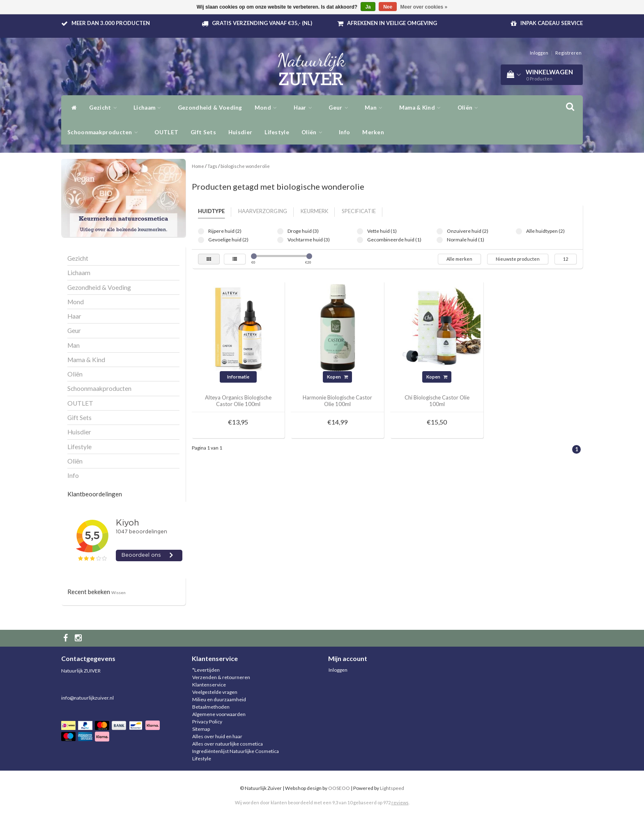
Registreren (568, 53)
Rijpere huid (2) (201, 231)
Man (376, 108)
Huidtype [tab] (211, 211)
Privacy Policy (207, 722)
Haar (305, 108)
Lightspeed (392, 788)
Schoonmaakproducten (105, 132)
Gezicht (105, 108)
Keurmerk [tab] (314, 211)
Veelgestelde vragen (215, 692)
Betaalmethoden (211, 707)
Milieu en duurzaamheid (219, 699)
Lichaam (149, 108)
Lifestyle (277, 132)
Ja (368, 7)
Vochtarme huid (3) (280, 240)
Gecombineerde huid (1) (360, 240)
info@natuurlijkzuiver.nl (87, 698)
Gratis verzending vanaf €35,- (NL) (262, 23)
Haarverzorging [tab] (263, 211)
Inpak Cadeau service (552, 23)
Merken (373, 132)
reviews (400, 802)
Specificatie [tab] (359, 211)
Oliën (314, 132)
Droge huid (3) (280, 231)
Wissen (118, 592)
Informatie (238, 377)
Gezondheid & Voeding (210, 108)
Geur (340, 108)
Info (344, 132)
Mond (268, 108)
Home (198, 166)
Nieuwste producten (518, 259)
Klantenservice (209, 685)
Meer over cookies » (424, 7)
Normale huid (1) (440, 240)
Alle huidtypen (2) (519, 231)
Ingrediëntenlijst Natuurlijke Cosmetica (236, 751)
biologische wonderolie (245, 166)
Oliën (470, 108)
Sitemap (201, 729)
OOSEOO (339, 788)
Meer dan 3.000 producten (111, 23)
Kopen (337, 377)
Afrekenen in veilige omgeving (392, 23)
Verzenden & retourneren (221, 677)
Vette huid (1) (360, 231)
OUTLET (166, 132)
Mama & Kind (422, 108)
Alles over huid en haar (217, 736)
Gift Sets (203, 132)
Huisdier (240, 132)
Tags (212, 166)
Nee (388, 7)
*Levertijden (206, 670)
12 (566, 259)
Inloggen (539, 53)
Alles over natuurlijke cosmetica (228, 744)
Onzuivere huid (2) (440, 231)
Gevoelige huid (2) (201, 240)
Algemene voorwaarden (219, 714)
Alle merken (459, 259)
